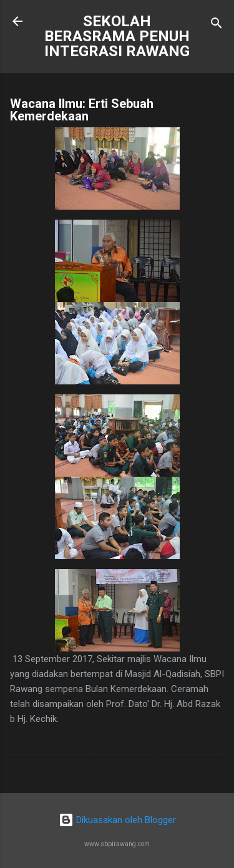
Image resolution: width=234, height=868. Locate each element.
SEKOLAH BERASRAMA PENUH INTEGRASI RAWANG (117, 36)
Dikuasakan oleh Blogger (117, 820)
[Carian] (217, 25)
